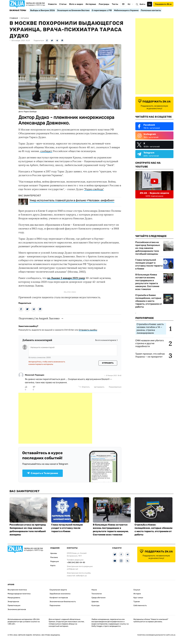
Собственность (140, 605)
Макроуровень (14, 598)
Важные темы (18, 10)
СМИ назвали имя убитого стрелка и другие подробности (150, 343)
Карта (53, 566)
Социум (137, 590)
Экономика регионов (17, 609)
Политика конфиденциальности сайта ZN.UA (156, 635)
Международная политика (19, 594)
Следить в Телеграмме (43, 473)
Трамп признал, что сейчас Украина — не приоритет (150, 355)
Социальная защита (58, 590)
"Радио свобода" (94, 189)
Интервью (91, 4)
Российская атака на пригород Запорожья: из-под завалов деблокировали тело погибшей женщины (148, 248)
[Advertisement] (55, 418)
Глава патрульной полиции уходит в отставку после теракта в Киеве (149, 264)
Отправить (108, 363)
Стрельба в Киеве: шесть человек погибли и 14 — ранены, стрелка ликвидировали (150, 329)
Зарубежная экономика (60, 594)
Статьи (63, 4)
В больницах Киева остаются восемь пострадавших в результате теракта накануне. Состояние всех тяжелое (147, 282)
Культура (96, 605)
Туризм (137, 602)
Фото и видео (76, 4)
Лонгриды (104, 4)
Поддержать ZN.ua (163, 4)
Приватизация (14, 605)
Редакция (55, 561)
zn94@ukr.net (72, 569)
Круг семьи (138, 598)
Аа (150, 4)
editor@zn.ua (81, 576)
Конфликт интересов (59, 598)
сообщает (46, 151)
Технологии (97, 594)
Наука (94, 590)
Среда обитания (98, 598)
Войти (142, 4)
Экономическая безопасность (63, 602)
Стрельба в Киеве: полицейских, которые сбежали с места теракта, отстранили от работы (149, 301)
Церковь (95, 602)
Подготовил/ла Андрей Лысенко (39, 318)
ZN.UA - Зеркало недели (154, 193)
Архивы (54, 553)
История (137, 594)
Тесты (115, 4)
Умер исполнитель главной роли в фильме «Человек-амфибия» (72, 200)
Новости (52, 4)
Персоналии (55, 605)
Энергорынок (13, 602)
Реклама (54, 557)
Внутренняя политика (17, 590)
